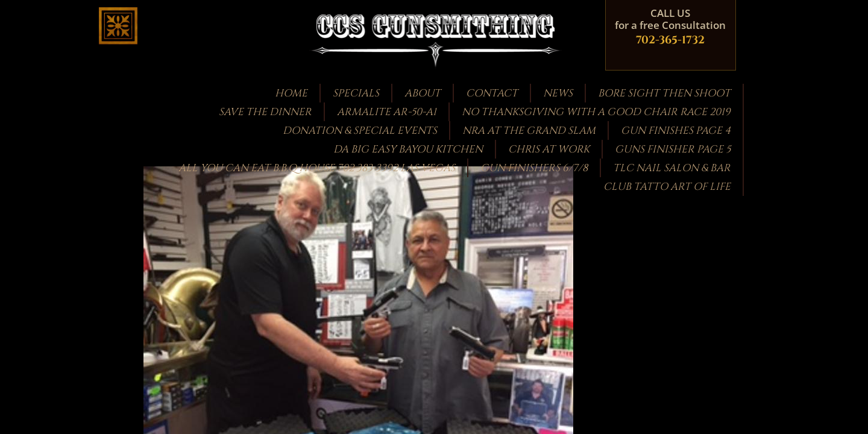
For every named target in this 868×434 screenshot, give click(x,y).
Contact (492, 93)
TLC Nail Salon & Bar (672, 168)
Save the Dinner (265, 112)
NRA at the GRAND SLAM (529, 131)
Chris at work (549, 149)
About (423, 93)
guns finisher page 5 (673, 149)
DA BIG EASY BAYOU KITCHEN (408, 149)
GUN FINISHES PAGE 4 (676, 131)
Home (291, 93)
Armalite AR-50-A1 (387, 112)
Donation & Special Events (360, 131)
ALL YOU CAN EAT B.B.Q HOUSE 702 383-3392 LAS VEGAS (317, 168)
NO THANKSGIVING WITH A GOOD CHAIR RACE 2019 (596, 112)
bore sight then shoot (664, 93)
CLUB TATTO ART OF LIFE (667, 187)
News (558, 93)
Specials (356, 93)
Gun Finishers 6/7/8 (534, 168)
